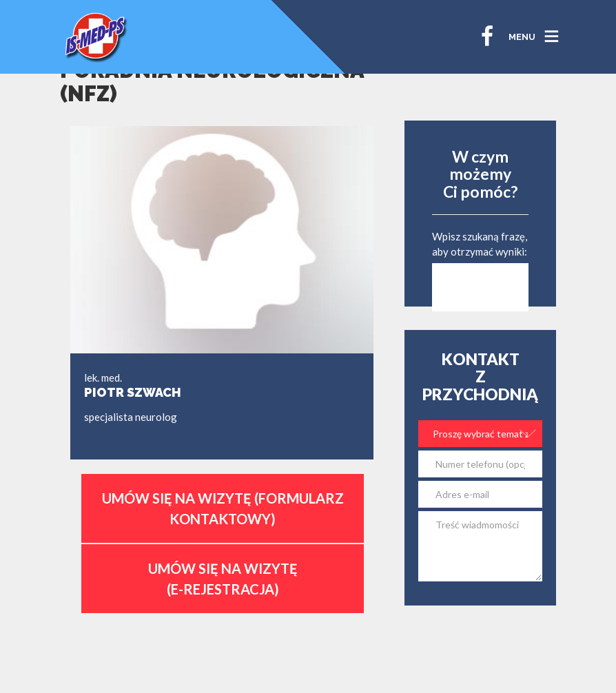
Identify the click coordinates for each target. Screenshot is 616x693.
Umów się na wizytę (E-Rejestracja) (223, 579)
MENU (522, 37)
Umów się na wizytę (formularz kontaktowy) (223, 508)
